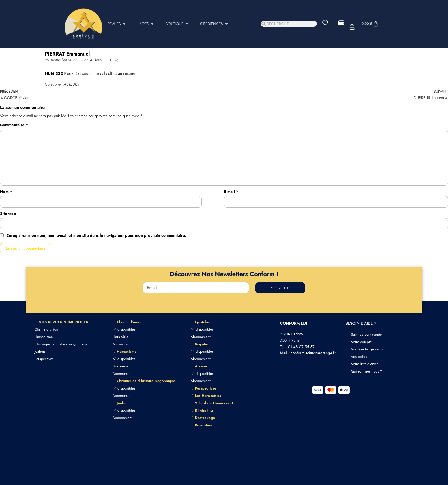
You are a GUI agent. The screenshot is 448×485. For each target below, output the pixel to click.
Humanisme (44, 337)
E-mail (231, 192)
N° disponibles (124, 329)
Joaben (40, 351)
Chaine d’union (46, 329)
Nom (6, 192)
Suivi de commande (366, 334)
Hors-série (120, 337)
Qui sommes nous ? (366, 371)
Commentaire (14, 125)
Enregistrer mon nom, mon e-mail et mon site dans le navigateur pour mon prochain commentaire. (96, 235)
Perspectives (44, 359)
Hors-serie (120, 366)
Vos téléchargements (367, 349)
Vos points (359, 357)
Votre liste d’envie (365, 364)
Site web (8, 214)
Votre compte (361, 342)
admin (97, 60)
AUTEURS (71, 84)
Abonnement (123, 344)
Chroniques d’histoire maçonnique (61, 344)
